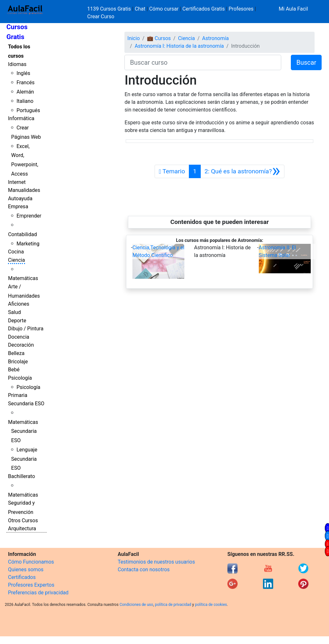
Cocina (16, 252)
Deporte (17, 321)
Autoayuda (20, 198)
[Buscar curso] (203, 62)
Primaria (18, 395)
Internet (17, 182)
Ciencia (17, 260)
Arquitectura (22, 528)
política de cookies (211, 605)
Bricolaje (18, 362)
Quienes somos (26, 570)
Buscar (306, 62)
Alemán (25, 92)
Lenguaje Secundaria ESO (24, 459)
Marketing (28, 244)
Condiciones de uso (136, 605)
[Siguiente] (242, 171)
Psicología (20, 378)
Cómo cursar (164, 9)
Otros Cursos (23, 520)
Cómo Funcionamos (31, 562)
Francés (25, 83)
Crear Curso (101, 17)
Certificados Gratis (204, 9)
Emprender (29, 216)
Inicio (133, 38)
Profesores (241, 9)
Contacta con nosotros (144, 570)
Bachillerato (21, 476)
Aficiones (19, 304)
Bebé (14, 370)
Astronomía (215, 38)
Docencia (19, 337)
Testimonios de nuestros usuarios (156, 562)
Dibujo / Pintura (26, 329)
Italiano (25, 101)
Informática (21, 118)
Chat (140, 9)
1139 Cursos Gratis (110, 9)
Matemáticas (23, 278)
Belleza (16, 353)
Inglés (23, 73)
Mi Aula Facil (293, 9)
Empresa (18, 206)
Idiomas (17, 64)
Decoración (21, 345)
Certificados (22, 577)
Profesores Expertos (31, 585)
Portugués (28, 110)
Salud (14, 312)
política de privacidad (173, 605)
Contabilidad (22, 234)
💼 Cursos (159, 38)
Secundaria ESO (26, 404)
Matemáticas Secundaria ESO (23, 431)
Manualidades (24, 190)
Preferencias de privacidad (38, 593)
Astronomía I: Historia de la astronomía (179, 46)
